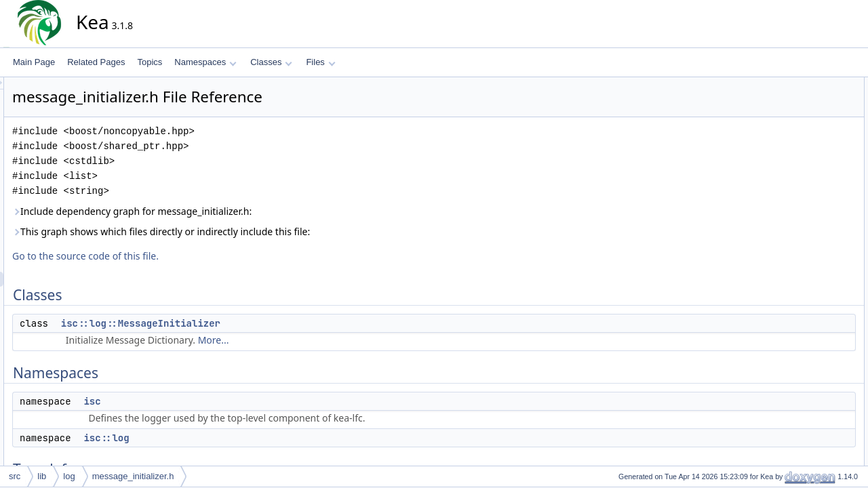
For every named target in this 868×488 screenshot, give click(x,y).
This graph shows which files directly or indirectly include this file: (283, 231)
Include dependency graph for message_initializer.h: (254, 211)
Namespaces (205, 62)
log (69, 476)
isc (214, 401)
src (15, 476)
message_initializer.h (133, 476)
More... (336, 340)
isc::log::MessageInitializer (263, 323)
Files (320, 62)
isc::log (228, 438)
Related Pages (96, 62)
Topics (150, 62)
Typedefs (781, 159)
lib (42, 476)
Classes (271, 62)
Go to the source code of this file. (208, 256)
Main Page (34, 62)
